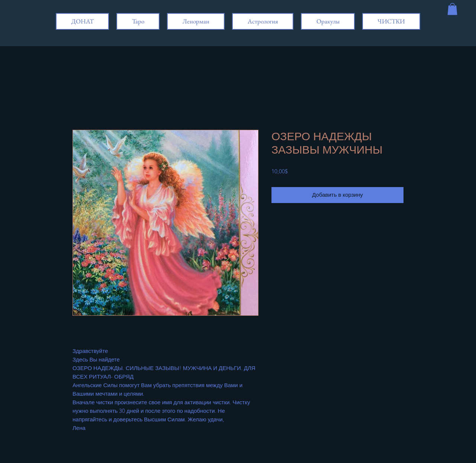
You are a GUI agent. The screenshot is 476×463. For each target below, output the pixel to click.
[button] (452, 9)
